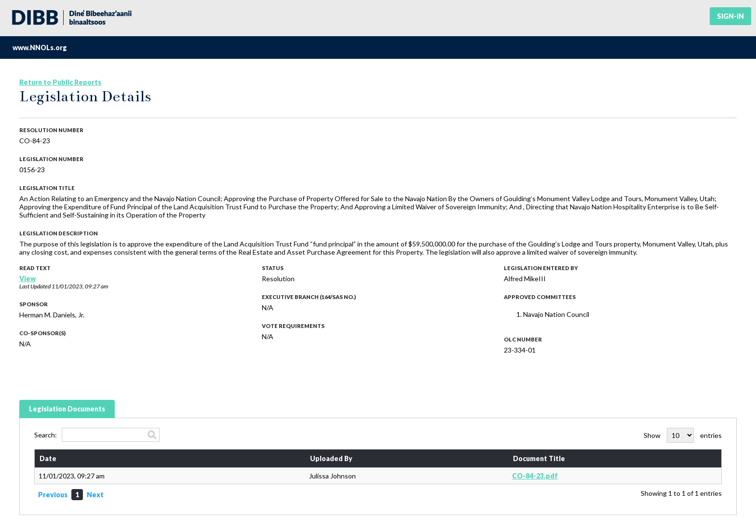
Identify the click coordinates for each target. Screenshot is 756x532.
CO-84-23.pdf (535, 476)
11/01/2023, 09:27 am (80, 286)
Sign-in (730, 16)
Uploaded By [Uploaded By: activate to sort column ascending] (331, 458)
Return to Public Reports (60, 82)
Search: (97, 435)
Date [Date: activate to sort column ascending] (48, 458)
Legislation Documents (67, 409)
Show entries (683, 435)
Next (95, 495)
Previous (53, 495)
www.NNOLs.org (40, 48)
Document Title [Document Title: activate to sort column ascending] (539, 458)
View (27, 279)
